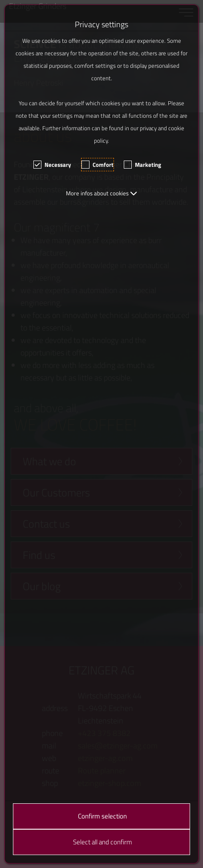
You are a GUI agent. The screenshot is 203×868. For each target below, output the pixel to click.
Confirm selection (102, 816)
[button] (101, 193)
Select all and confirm (103, 842)
